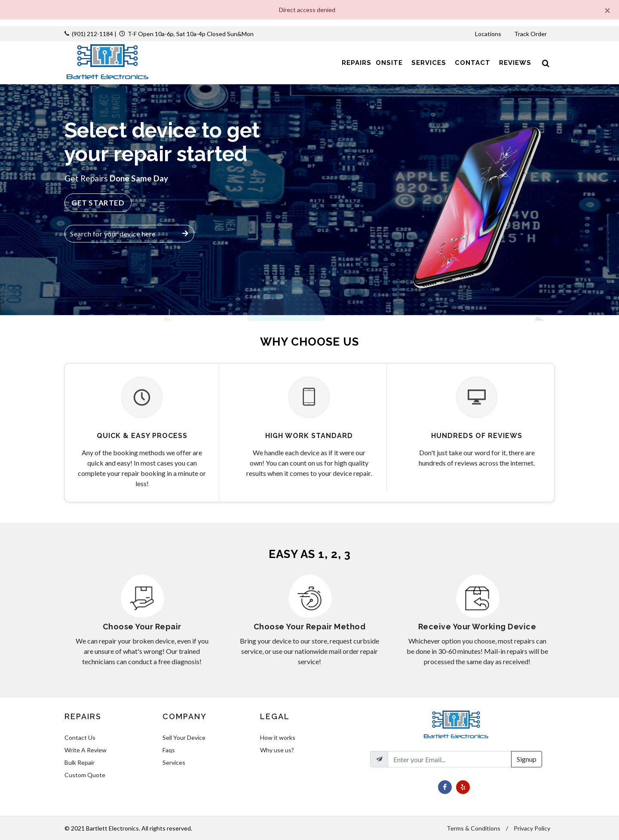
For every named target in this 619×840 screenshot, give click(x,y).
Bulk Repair (80, 762)
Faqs (169, 750)
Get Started (98, 203)
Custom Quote (85, 775)
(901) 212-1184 (92, 34)
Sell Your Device (184, 737)
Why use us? (277, 750)
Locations (489, 34)
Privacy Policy (532, 828)
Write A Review (86, 750)
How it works (278, 737)
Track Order (531, 34)
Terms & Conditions (473, 828)
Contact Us (80, 737)
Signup (527, 759)
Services (174, 762)
